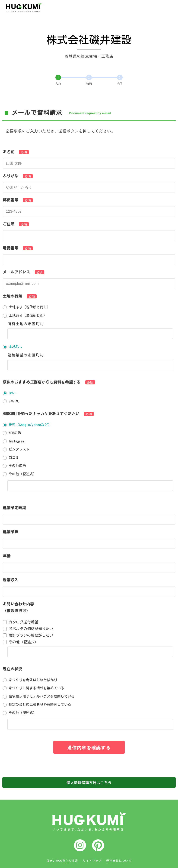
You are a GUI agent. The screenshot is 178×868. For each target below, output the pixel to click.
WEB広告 (15, 433)
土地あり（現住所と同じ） (29, 307)
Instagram (17, 441)
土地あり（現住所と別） (28, 315)
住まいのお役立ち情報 (62, 861)
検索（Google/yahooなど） (30, 425)
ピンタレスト (19, 449)
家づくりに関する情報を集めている (36, 688)
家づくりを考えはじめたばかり (33, 680)
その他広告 (17, 466)
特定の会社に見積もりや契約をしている (40, 704)
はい (12, 393)
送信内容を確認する (89, 748)
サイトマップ (92, 861)
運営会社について (119, 861)
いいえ (14, 401)
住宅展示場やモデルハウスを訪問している (42, 696)
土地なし (16, 347)
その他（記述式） (22, 474)
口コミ (14, 458)
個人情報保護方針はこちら (89, 782)
